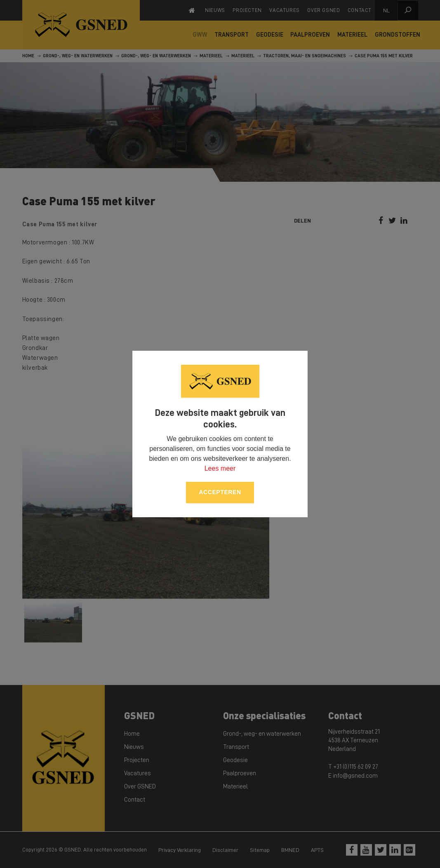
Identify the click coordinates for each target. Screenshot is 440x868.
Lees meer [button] (220, 468)
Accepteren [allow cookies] (220, 492)
